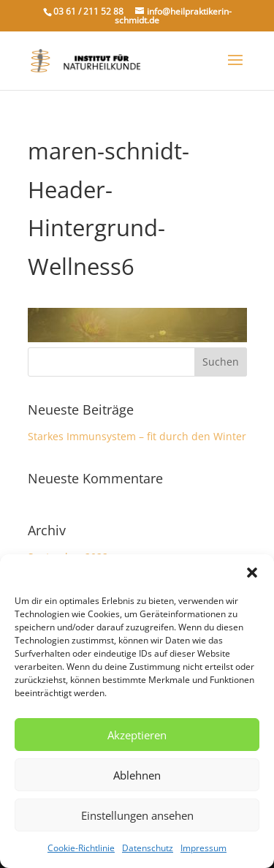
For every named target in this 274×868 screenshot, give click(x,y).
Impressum (203, 848)
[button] (252, 573)
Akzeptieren (137, 735)
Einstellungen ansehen (137, 815)
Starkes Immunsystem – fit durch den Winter (137, 436)
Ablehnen (137, 775)
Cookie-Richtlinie (81, 848)
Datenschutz (148, 848)
